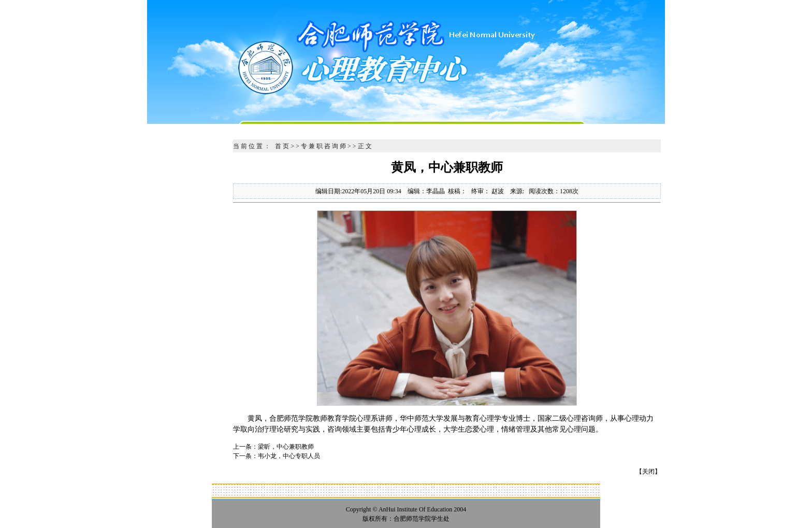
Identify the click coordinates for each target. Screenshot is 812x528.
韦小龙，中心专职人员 (289, 456)
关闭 (648, 472)
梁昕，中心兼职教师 (286, 447)
